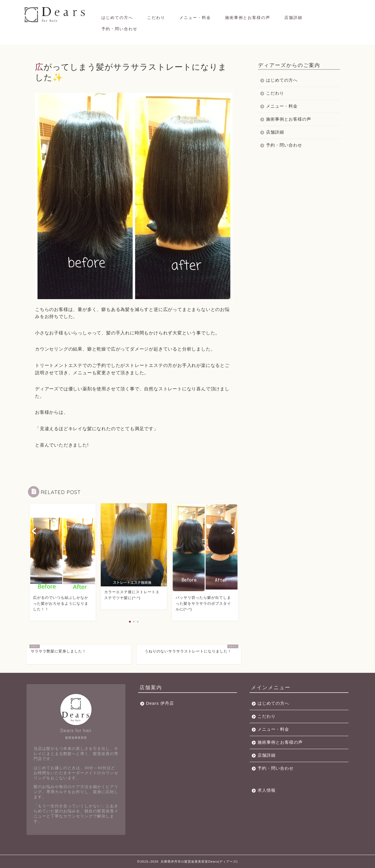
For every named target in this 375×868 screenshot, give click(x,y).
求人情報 (267, 790)
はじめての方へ (117, 18)
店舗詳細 (293, 18)
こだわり (156, 18)
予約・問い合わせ (119, 29)
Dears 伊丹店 (160, 703)
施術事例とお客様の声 (248, 18)
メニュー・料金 (195, 18)
